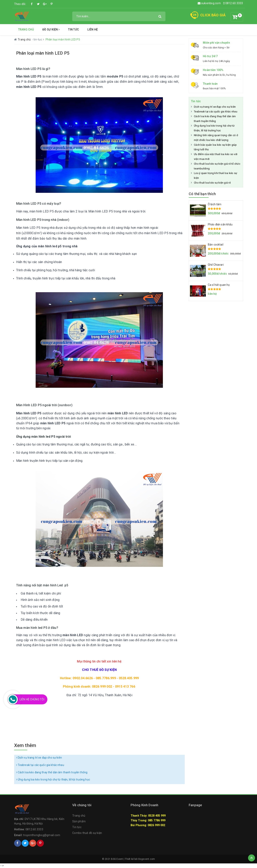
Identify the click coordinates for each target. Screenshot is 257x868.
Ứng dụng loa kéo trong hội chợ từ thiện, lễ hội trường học (53, 780)
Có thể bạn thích (202, 194)
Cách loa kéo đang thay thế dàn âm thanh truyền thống (52, 772)
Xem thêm (25, 745)
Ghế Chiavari (216, 265)
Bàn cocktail (216, 245)
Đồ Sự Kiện (51, 29)
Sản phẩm (79, 821)
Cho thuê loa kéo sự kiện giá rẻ (212, 183)
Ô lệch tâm (215, 204)
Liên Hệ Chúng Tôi (32, 699)
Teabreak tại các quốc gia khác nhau (40, 765)
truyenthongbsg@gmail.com (42, 835)
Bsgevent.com (147, 859)
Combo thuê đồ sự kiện (87, 833)
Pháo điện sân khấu (220, 224)
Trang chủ (26, 29)
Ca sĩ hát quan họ (219, 285)
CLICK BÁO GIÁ (213, 15)
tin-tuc (38, 39)
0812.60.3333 (233, 3)
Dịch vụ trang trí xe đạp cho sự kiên (39, 758)
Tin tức (73, 29)
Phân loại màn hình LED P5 (43, 53)
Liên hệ (93, 29)
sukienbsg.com (209, 3)
